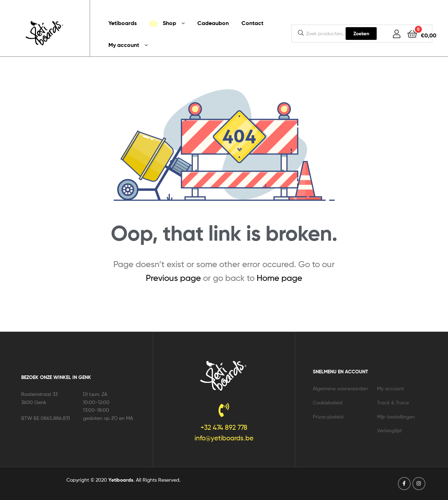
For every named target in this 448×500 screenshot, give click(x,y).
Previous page (173, 278)
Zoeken (361, 34)
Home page (279, 278)
